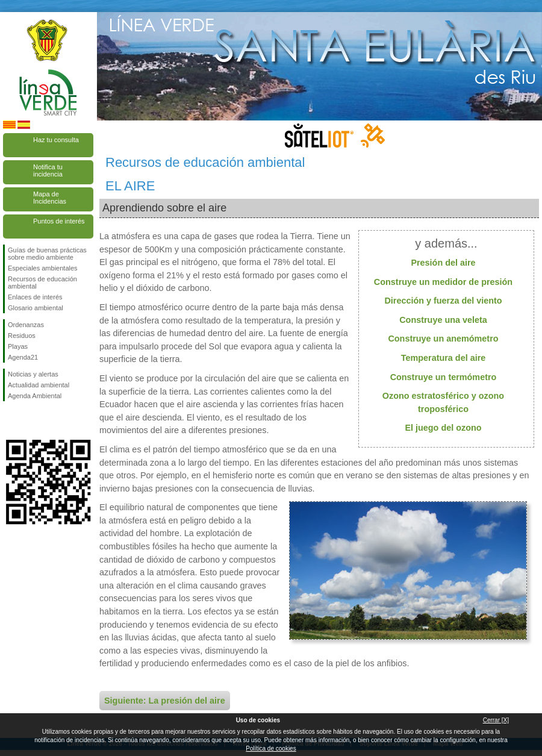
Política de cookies (271, 748)
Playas (18, 346)
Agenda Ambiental (35, 396)
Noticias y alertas (33, 374)
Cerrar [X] (496, 720)
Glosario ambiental (36, 308)
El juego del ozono (443, 428)
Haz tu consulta (56, 140)
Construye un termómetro (444, 377)
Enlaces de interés (35, 297)
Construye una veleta (443, 320)
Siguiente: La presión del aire (165, 701)
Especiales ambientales (43, 268)
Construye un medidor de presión (443, 282)
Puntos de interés (59, 221)
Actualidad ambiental (39, 385)
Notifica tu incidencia (48, 170)
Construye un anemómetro (443, 339)
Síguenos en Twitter (30, 420)
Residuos (22, 336)
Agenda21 (23, 357)
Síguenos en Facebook (10, 420)
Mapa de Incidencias (50, 198)
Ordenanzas (26, 325)
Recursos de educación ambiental (42, 283)
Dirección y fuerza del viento (443, 301)
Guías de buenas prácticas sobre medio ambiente (47, 254)
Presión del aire (443, 263)
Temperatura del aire (444, 358)
